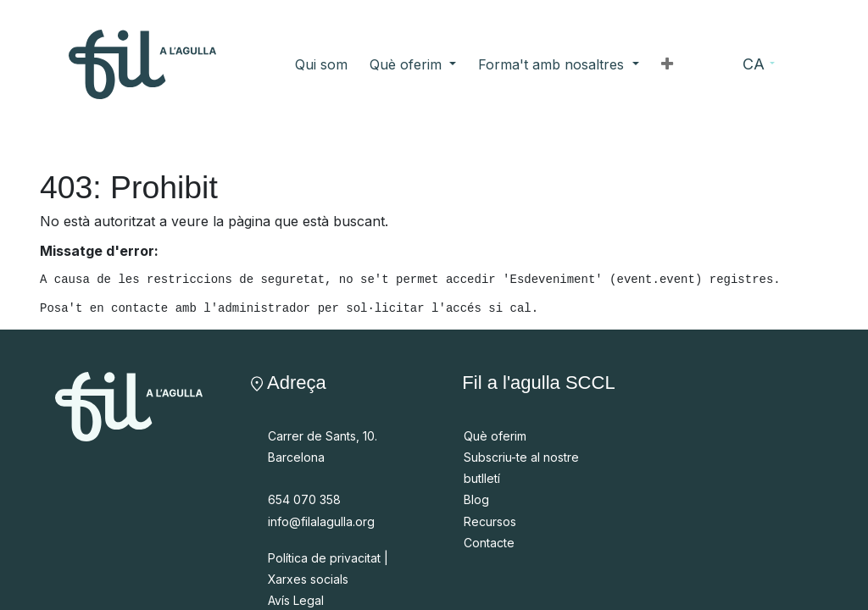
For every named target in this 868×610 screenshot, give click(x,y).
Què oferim (495, 436)
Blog (476, 499)
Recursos (490, 521)
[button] (667, 64)
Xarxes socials (308, 579)
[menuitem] (321, 64)
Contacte (489, 543)
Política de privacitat (324, 558)
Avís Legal (296, 600)
